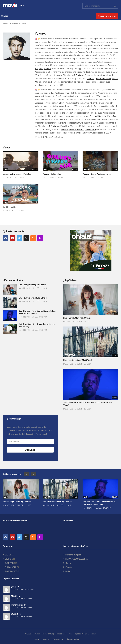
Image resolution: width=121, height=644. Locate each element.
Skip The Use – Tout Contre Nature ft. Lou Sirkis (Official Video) (99, 503)
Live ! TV (15, 587)
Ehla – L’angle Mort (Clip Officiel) (32, 285)
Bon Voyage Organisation (76, 559)
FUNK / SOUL (11, 567)
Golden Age (90, 129)
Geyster (69, 567)
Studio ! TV (16, 614)
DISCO (8, 559)
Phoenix (47, 68)
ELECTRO (9, 563)
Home (37, 639)
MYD (68, 571)
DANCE (8, 555)
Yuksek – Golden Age (52, 174)
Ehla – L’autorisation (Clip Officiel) (33, 298)
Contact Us (58, 639)
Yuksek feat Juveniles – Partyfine (17, 174)
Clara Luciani (69, 75)
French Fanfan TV (19, 605)
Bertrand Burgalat (98, 116)
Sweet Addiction (103, 78)
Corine (79, 75)
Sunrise (91, 78)
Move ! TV (16, 596)
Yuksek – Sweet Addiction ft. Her (97, 174)
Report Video (73, 639)
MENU (5, 16)
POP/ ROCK (10, 571)
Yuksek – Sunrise (10, 207)
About (46, 639)
